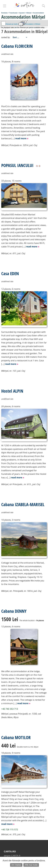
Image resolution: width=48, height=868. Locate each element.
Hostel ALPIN (12, 391)
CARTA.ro (10, 852)
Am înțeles (16, 865)
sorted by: (6, 37)
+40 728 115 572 (10, 829)
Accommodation (39, 13)
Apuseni (22, 13)
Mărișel (29, 13)
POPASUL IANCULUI (17, 165)
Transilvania (13, 13)
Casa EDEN (10, 273)
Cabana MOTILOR (16, 737)
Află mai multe (31, 865)
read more (22, 138)
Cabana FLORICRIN (17, 46)
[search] (43, 7)
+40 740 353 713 (10, 709)
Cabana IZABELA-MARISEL (23, 504)
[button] (21, 25)
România (4, 13)
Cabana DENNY (14, 611)
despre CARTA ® (12, 856)
